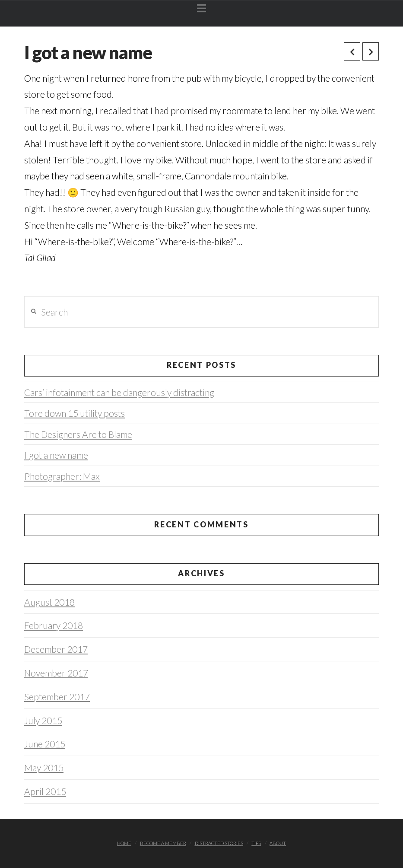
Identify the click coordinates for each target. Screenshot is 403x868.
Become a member (163, 843)
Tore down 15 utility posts (75, 413)
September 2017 (57, 697)
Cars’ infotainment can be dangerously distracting (119, 392)
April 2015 (45, 791)
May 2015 (44, 767)
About (278, 843)
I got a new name (56, 455)
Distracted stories (219, 843)
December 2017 (56, 649)
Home (124, 843)
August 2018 (49, 602)
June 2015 (45, 744)
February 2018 (54, 625)
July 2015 (43, 720)
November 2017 (56, 673)
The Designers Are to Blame (78, 434)
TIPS (256, 843)
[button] (201, 8)
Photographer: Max (62, 476)
